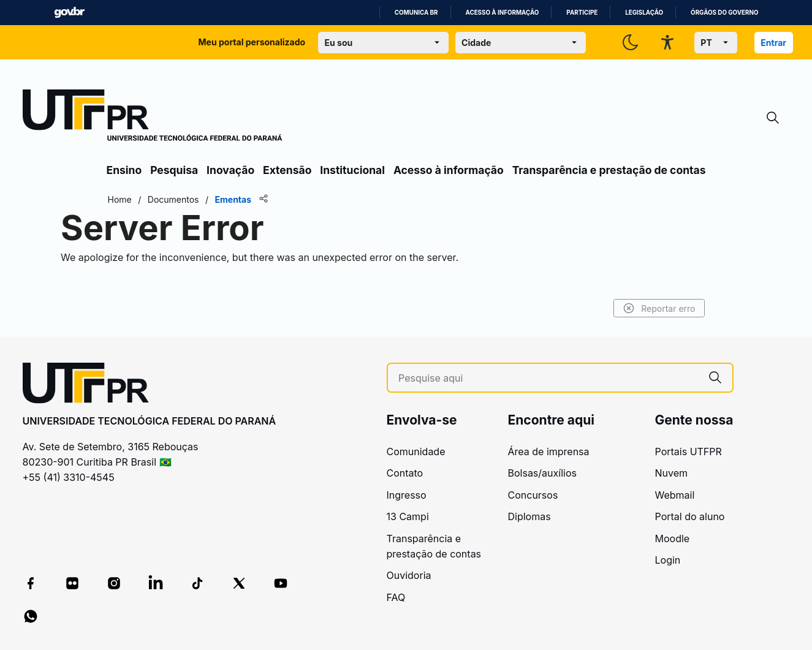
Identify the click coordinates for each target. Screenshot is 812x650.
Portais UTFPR (689, 452)
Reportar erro (659, 308)
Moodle (673, 539)
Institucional (352, 170)
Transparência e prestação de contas (609, 170)
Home (120, 199)
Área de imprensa (549, 452)
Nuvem (672, 473)
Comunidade (416, 452)
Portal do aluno (690, 516)
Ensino (124, 170)
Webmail (675, 495)
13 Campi (408, 516)
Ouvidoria (409, 575)
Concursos (533, 495)
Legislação (644, 13)
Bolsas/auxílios (542, 473)
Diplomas (529, 516)
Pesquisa (174, 170)
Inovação (230, 170)
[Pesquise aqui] (548, 378)
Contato (405, 473)
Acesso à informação (503, 13)
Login (668, 560)
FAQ (396, 597)
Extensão (287, 170)
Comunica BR (416, 13)
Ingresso (407, 495)
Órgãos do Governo (724, 13)
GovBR (69, 13)
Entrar (773, 43)
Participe (582, 13)
